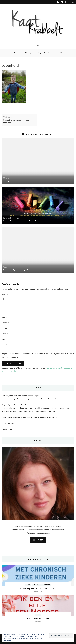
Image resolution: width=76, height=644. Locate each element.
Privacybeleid (8, 640)
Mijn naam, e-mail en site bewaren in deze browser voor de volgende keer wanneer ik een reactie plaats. (38, 355)
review (22, 53)
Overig (6, 178)
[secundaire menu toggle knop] (3, 2)
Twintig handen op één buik (13, 181)
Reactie (5, 294)
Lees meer (38, 540)
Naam (5, 317)
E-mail (5, 328)
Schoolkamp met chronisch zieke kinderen (38, 588)
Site (3, 339)
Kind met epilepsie (11, 218)
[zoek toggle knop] (73, 2)
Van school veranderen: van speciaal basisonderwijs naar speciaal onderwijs (30, 221)
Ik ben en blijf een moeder (38, 618)
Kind (28, 585)
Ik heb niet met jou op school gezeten (17, 270)
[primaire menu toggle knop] (38, 46)
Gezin (6, 267)
